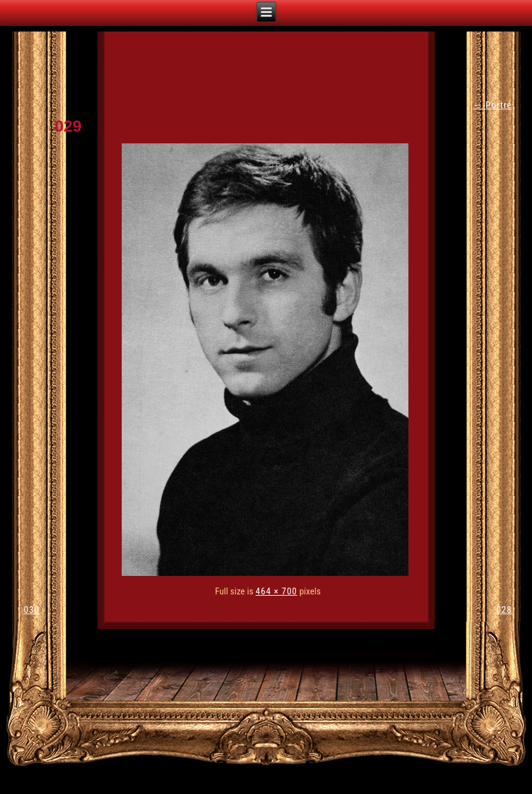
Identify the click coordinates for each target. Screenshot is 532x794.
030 (32, 610)
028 (504, 610)
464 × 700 (277, 591)
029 (68, 126)
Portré (492, 105)
